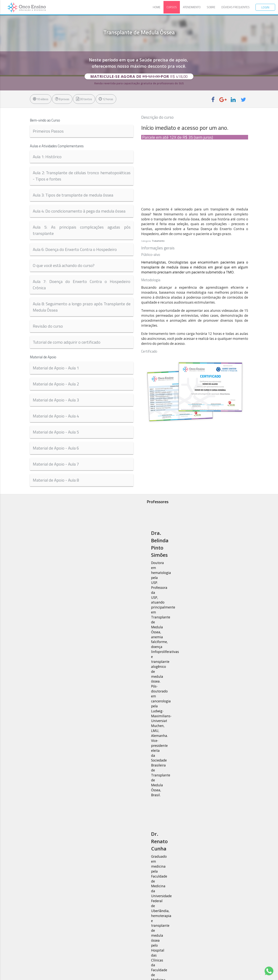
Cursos (172, 7)
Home (157, 7)
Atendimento (192, 7)
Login (265, 7)
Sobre (211, 7)
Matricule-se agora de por (139, 76)
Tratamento (158, 241)
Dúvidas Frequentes (236, 7)
